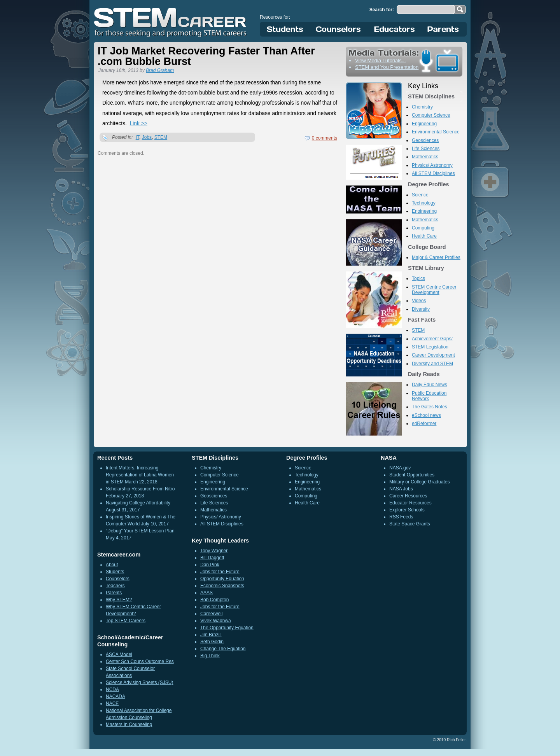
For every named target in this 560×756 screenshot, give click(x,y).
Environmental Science (436, 132)
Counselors (340, 29)
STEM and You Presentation (387, 67)
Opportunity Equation (222, 579)
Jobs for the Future (220, 572)
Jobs (147, 137)
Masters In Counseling (129, 724)
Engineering (424, 124)
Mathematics (425, 157)
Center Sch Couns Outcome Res (140, 661)
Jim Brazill (211, 635)
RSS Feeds (401, 517)
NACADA (115, 696)
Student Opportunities (412, 475)
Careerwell (211, 614)
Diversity (421, 309)
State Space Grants (410, 524)
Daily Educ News (430, 385)
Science (420, 195)
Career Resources (408, 496)
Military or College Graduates (419, 482)
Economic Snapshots (222, 586)
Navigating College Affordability (138, 503)
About (112, 565)
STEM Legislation (430, 347)
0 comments (325, 138)
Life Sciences (426, 149)
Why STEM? (119, 600)
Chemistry (422, 107)
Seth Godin (212, 642)
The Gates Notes (430, 407)
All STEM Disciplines (433, 173)
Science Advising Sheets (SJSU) (139, 682)
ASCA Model (119, 654)
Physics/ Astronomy (432, 165)
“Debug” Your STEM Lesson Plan (140, 531)
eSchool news (426, 415)
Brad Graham (160, 70)
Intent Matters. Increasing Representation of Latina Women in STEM (140, 475)
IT (137, 137)
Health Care (424, 236)
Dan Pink (210, 565)
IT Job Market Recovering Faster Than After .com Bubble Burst (206, 56)
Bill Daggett (212, 558)
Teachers (115, 586)
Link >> (139, 123)
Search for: (382, 10)
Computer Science (431, 115)
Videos (419, 301)
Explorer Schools (407, 510)
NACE (112, 703)
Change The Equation (223, 649)
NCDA (112, 689)
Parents (443, 29)
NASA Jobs (401, 489)
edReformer (424, 423)
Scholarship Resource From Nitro (140, 489)
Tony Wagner (214, 551)
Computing (423, 228)
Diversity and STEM (432, 364)
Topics (418, 278)
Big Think (210, 656)
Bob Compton (214, 600)
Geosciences (425, 140)
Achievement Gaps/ (432, 339)
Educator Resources (410, 503)
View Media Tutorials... (381, 60)
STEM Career (171, 22)
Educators (395, 29)
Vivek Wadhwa (216, 621)
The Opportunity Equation (227, 628)
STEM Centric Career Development (434, 290)
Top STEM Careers (126, 621)
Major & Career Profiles (436, 257)
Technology (424, 203)
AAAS (206, 593)
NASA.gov (400, 468)
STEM (161, 137)
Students (285, 29)
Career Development (433, 355)
